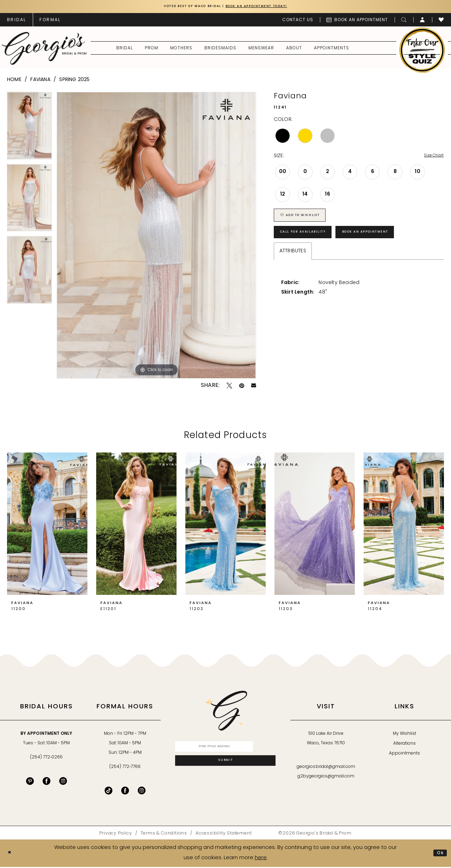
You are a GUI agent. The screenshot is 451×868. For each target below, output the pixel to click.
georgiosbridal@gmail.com (326, 768)
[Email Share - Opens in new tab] (254, 387)
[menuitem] (17, 21)
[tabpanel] (29, 130)
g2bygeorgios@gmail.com (326, 778)
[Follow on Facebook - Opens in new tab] (125, 792)
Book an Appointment (393, 242)
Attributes (293, 262)
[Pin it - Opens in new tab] (242, 387)
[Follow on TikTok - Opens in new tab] (109, 792)
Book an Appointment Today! (267, 7)
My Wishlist (404, 735)
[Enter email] (225, 749)
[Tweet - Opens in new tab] (229, 387)
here (261, 859)
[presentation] (47, 525)
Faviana (40, 81)
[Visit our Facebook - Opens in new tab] (47, 782)
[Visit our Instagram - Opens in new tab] (63, 782)
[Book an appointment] (357, 21)
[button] (423, 21)
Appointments (404, 755)
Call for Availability (312, 242)
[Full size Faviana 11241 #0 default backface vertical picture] (156, 237)
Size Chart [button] (431, 158)
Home (14, 81)
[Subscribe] (225, 767)
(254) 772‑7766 (125, 768)
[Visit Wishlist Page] (441, 21)
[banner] (44, 50)
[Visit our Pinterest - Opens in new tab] (30, 782)
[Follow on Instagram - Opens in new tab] (142, 792)
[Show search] (404, 21)
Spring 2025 (74, 81)
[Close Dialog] (11, 854)
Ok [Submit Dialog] (439, 854)
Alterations (404, 745)
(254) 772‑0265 (46, 759)
